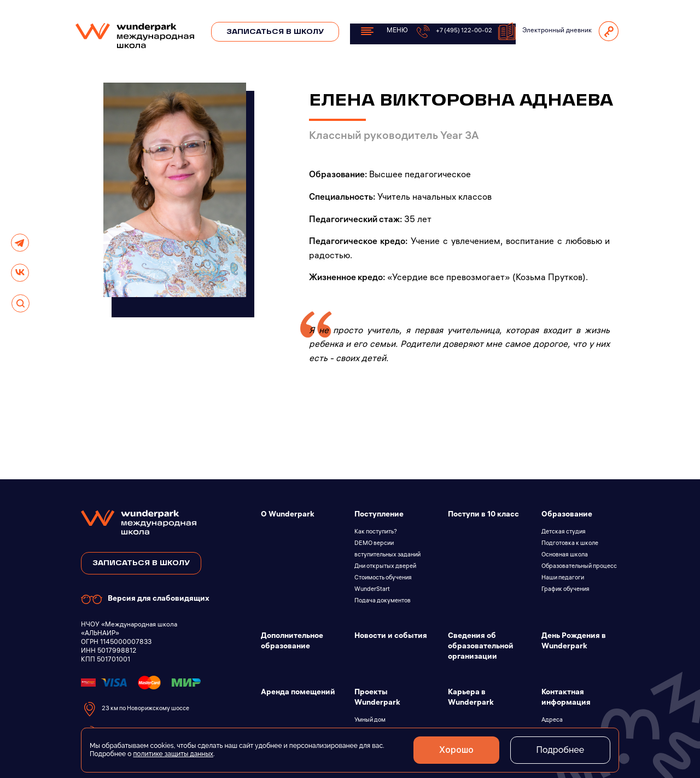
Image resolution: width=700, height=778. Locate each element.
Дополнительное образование (292, 642)
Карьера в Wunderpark (471, 698)
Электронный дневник (545, 31)
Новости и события (391, 637)
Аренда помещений (298, 693)
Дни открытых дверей (385, 567)
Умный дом (370, 721)
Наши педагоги (563, 578)
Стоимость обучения (383, 578)
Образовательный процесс (579, 567)
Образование (567, 515)
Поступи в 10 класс (483, 515)
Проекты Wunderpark (377, 698)
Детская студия (564, 532)
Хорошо (454, 750)
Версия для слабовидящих (145, 599)
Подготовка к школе (570, 544)
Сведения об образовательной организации (481, 647)
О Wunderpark (288, 515)
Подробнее (559, 750)
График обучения (565, 590)
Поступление (379, 515)
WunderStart (372, 590)
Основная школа (565, 555)
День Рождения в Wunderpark (574, 642)
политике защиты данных (173, 754)
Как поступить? (376, 532)
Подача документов (383, 601)
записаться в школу (141, 563)
